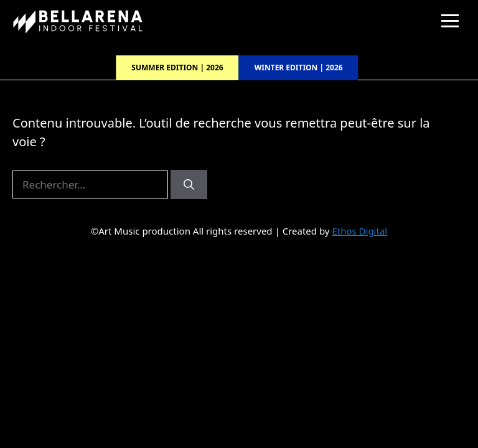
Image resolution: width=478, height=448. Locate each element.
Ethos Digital (359, 231)
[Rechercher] (189, 185)
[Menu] (450, 21)
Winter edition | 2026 (299, 68)
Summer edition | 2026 (177, 68)
